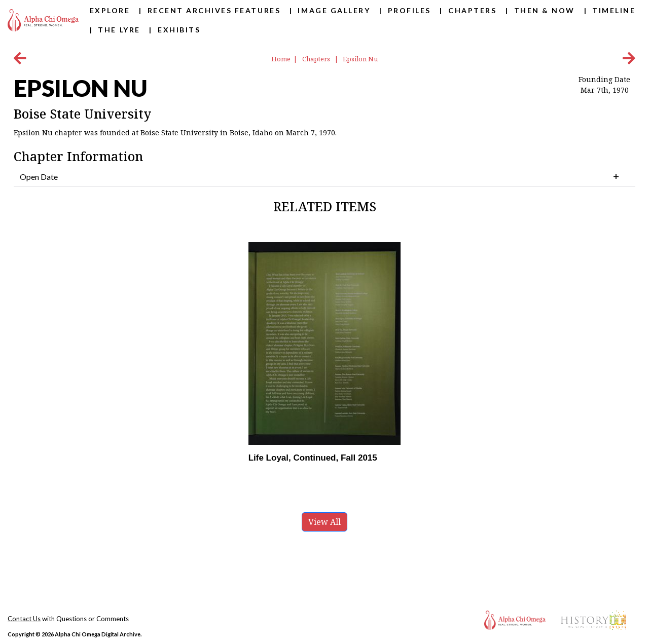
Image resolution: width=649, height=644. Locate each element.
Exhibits (179, 30)
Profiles (409, 10)
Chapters (472, 10)
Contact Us (24, 619)
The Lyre (119, 30)
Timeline (614, 10)
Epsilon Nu (360, 59)
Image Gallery (334, 10)
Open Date (39, 177)
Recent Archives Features (214, 10)
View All (324, 522)
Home (281, 59)
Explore (110, 10)
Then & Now (545, 10)
